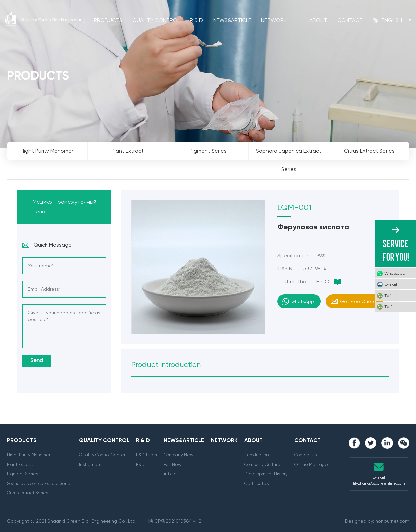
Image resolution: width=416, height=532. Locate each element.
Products (108, 20)
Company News (180, 455)
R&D (140, 464)
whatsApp (303, 301)
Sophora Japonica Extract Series (40, 484)
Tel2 (389, 307)
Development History (266, 474)
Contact (350, 20)
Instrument (90, 464)
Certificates (256, 484)
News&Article (232, 20)
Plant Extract (20, 464)
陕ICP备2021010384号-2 (175, 521)
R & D (196, 20)
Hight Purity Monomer (29, 455)
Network (274, 20)
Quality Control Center (102, 455)
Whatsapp (395, 273)
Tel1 (388, 296)
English (392, 20)
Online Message (311, 464)
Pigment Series (22, 474)
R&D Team (146, 455)
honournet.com (392, 521)
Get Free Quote (358, 301)
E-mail (391, 284)
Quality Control (156, 20)
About (318, 20)
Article (170, 474)
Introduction (257, 455)
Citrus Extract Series (27, 493)
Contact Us (306, 455)
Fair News (173, 464)
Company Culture (262, 464)
